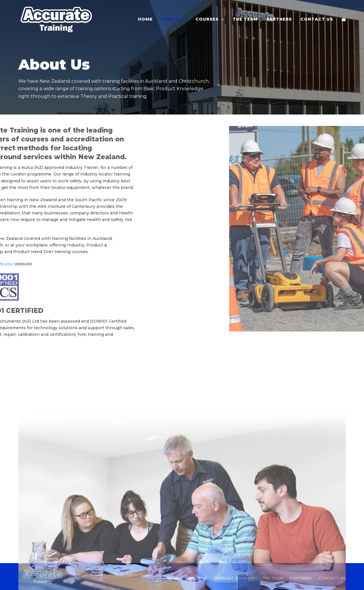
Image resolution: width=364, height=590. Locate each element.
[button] (344, 19)
